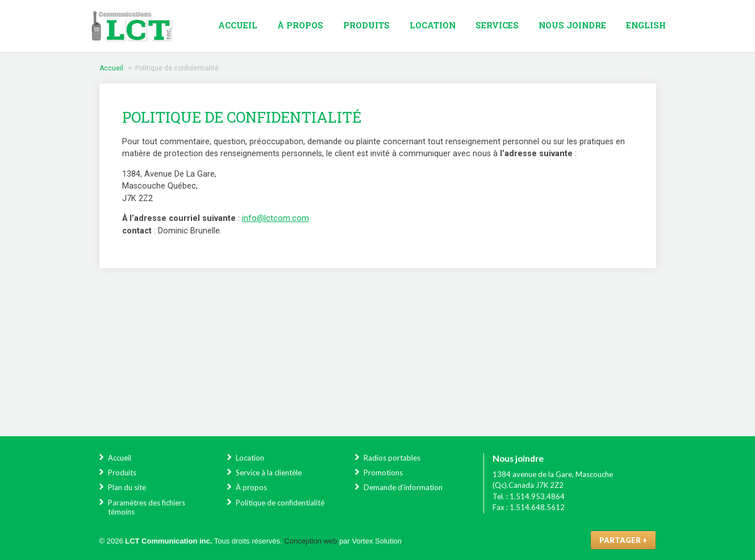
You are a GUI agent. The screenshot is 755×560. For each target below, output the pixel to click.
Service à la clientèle (269, 473)
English (646, 25)
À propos (300, 25)
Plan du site (127, 487)
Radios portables (392, 458)
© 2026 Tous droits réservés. (191, 541)
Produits (366, 25)
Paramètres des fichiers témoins (147, 507)
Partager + (623, 540)
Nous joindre (572, 25)
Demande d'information (403, 487)
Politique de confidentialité (280, 503)
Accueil (238, 25)
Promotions (383, 473)
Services (497, 25)
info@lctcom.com (276, 218)
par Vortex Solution (370, 541)
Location (433, 25)
